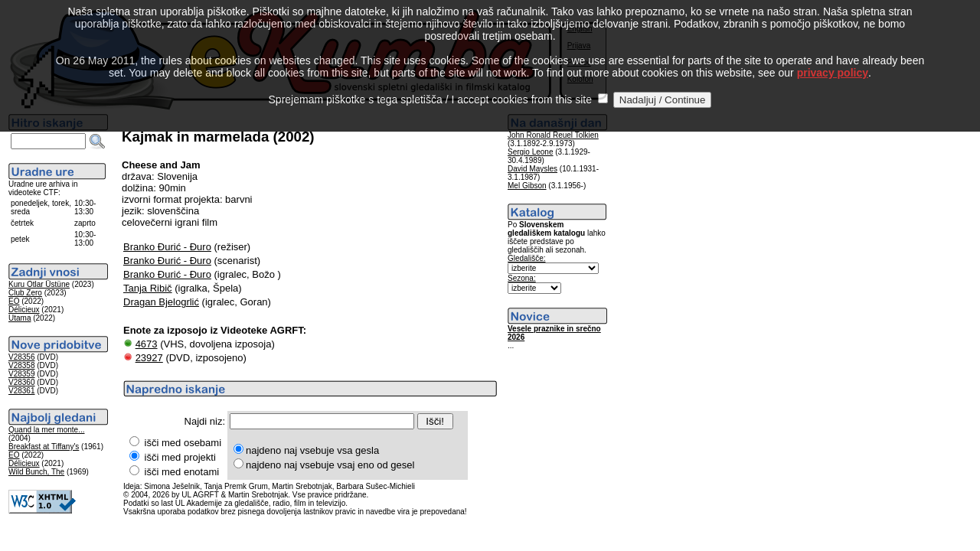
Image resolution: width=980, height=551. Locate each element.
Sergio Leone (531, 152)
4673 (147, 344)
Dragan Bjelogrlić (161, 302)
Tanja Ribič (148, 288)
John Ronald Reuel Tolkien (553, 135)
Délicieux (24, 310)
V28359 (21, 374)
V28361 (21, 391)
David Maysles (532, 169)
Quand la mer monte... (47, 430)
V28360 (21, 382)
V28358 (21, 365)
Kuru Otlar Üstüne (39, 284)
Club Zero (25, 293)
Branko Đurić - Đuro (167, 247)
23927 (149, 358)
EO (14, 301)
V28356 (21, 357)
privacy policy (833, 55)
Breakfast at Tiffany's (44, 447)
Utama (20, 318)
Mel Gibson (527, 186)
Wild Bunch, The (36, 472)
